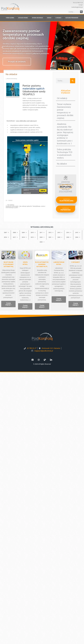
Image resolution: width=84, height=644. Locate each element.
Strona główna (10, 18)
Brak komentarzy (12, 79)
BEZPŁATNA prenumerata (72, 18)
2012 (51, 233)
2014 (69, 233)
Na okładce (62, 164)
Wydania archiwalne (37, 18)
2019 (33, 237)
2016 (6, 237)
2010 (33, 233)
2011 (42, 233)
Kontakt (49, 18)
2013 (60, 233)
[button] (2, 47)
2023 (69, 237)
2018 (24, 237)
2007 (6, 233)
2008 (15, 233)
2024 (78, 237)
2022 (60, 237)
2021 (51, 237)
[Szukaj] (81, 12)
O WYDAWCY (76, 262)
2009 (24, 233)
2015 (78, 233)
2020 (42, 237)
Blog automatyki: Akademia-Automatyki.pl (42, 264)
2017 (15, 237)
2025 (42, 242)
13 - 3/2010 (9, 200)
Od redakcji (10, 205)
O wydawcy (58, 18)
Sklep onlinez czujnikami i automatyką (8, 264)
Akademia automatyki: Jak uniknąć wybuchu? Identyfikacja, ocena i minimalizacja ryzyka (25, 207)
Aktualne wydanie (23, 18)
